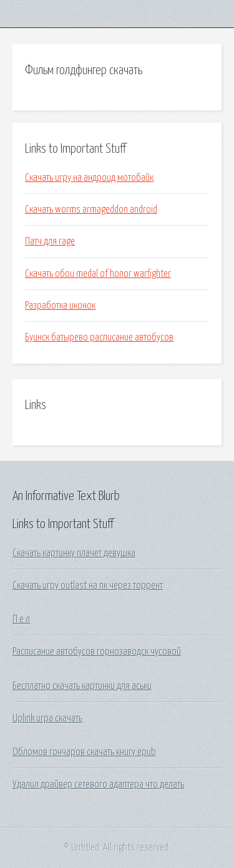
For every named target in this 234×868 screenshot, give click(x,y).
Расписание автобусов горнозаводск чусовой (97, 652)
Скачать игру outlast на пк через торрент (88, 586)
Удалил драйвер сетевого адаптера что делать (98, 784)
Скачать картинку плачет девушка (74, 553)
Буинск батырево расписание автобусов (99, 337)
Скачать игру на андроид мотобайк (89, 178)
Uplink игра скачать (47, 718)
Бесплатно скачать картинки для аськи (82, 686)
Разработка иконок (60, 306)
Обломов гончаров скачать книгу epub (84, 752)
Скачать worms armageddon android (91, 210)
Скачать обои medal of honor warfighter (98, 274)
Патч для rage (50, 241)
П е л (21, 619)
